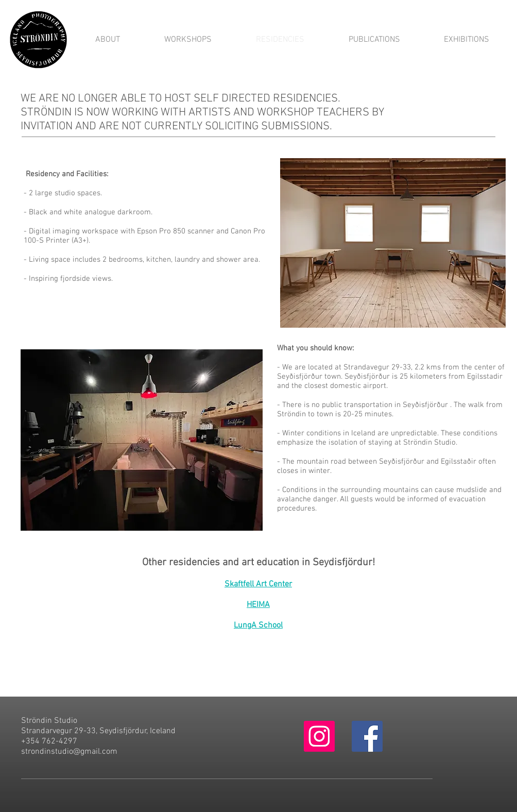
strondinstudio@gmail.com (69, 752)
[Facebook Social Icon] (367, 736)
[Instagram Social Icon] (319, 736)
